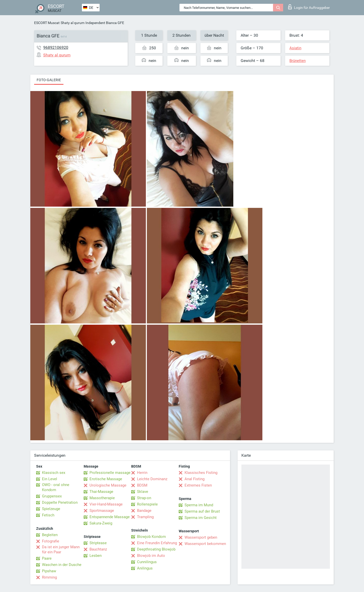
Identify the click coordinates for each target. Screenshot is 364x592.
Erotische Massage (106, 479)
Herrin (142, 473)
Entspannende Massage (110, 517)
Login (309, 7)
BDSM (142, 485)
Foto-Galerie (49, 80)
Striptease (98, 543)
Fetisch (48, 515)
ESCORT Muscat (47, 23)
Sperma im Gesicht (201, 518)
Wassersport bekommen (205, 544)
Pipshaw (49, 571)
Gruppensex (52, 496)
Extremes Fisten (198, 485)
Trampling (145, 517)
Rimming (49, 577)
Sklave (143, 492)
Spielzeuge (51, 509)
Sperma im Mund (199, 505)
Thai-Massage (101, 492)
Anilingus (145, 568)
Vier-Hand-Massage (106, 504)
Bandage (144, 511)
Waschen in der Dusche (62, 565)
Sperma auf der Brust (202, 511)
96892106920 (56, 47)
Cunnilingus (147, 562)
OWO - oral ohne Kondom (56, 487)
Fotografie (51, 541)
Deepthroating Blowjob (156, 549)
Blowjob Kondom (151, 537)
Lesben (96, 556)
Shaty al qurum (73, 23)
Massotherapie (102, 498)
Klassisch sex (54, 473)
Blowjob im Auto (151, 556)
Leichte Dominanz (152, 479)
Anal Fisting (195, 479)
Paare (47, 558)
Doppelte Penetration (60, 502)
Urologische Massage (108, 485)
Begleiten (50, 535)
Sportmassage (102, 511)
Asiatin (295, 48)
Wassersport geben (201, 537)
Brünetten (298, 61)
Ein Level (50, 479)
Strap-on (144, 498)
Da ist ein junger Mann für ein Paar (61, 550)
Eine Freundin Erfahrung (157, 543)
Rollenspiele (147, 504)
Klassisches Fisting (201, 473)
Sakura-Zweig (101, 523)
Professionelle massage (110, 473)
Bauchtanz (98, 549)
